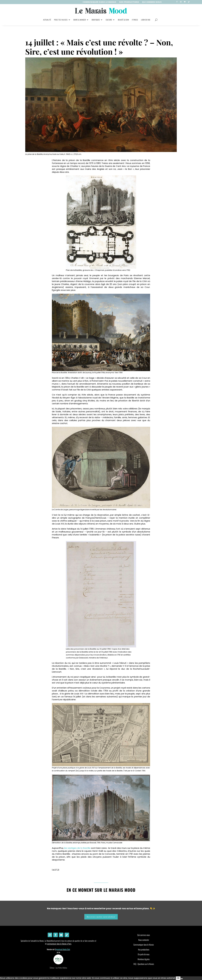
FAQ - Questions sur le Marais (144, 964)
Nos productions (144, 949)
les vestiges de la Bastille (77, 848)
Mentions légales (144, 959)
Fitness (135, 20)
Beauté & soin (123, 20)
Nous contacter (144, 940)
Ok (178, 978)
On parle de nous (144, 954)
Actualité (47, 20)
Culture (109, 20)
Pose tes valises (61, 20)
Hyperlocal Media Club (63, 949)
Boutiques (96, 20)
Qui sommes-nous (152, 2)
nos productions (129, 2)
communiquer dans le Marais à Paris (59, 944)
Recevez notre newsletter (101, 917)
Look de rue (146, 20)
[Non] (182, 979)
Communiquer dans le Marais (99, 2)
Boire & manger (80, 20)
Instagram (88, 865)
